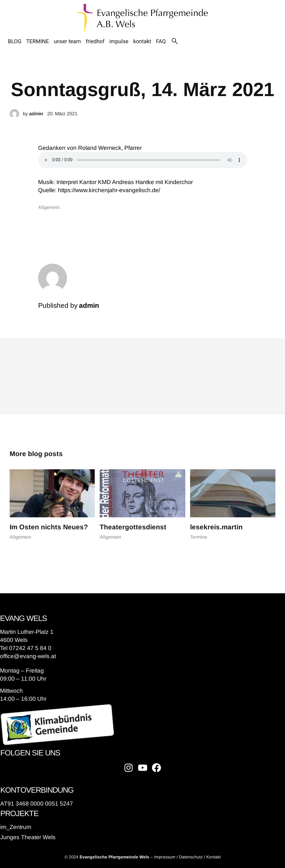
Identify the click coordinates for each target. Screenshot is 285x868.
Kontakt (214, 857)
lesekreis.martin (216, 527)
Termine (199, 537)
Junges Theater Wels (28, 837)
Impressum (165, 857)
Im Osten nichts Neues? (49, 527)
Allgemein (49, 207)
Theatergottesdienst (133, 527)
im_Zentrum (16, 827)
